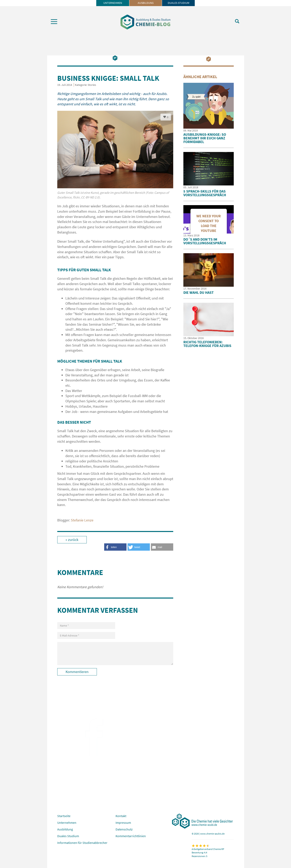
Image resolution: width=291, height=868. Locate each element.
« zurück (72, 540)
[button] (162, 547)
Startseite (64, 816)
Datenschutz (124, 829)
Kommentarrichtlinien (131, 836)
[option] (115, 157)
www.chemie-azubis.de (212, 834)
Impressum (123, 823)
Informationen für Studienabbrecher (82, 843)
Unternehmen (113, 3)
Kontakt (121, 816)
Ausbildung (146, 3)
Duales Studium (178, 3)
